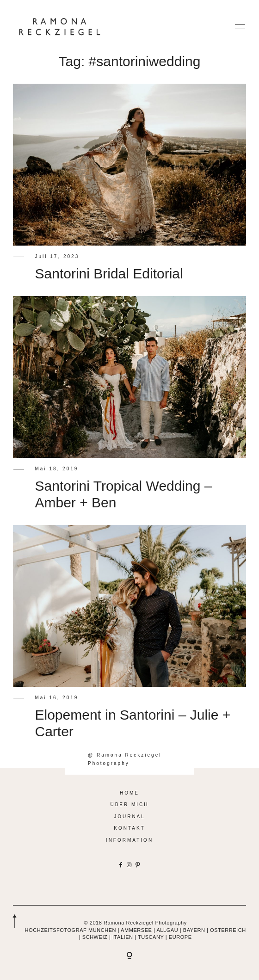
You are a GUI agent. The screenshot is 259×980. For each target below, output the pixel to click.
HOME (129, 793)
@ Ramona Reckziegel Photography (125, 759)
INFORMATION (129, 840)
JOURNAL (129, 817)
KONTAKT (129, 828)
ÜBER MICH (129, 804)
